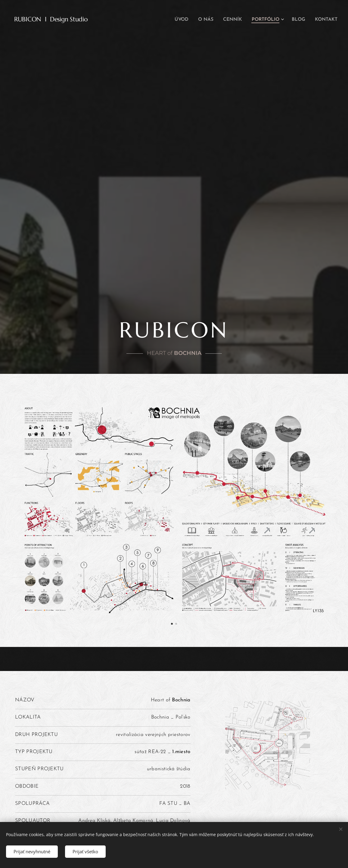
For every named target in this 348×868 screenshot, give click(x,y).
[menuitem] (185, 20)
